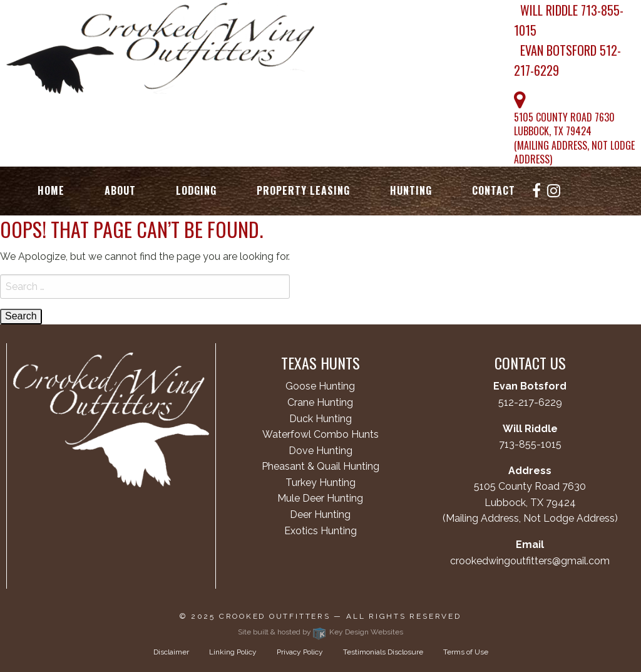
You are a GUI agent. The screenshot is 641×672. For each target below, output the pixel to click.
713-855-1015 (530, 444)
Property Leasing (303, 191)
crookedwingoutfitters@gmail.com (530, 561)
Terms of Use (466, 652)
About (120, 191)
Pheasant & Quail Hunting (320, 466)
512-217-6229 (530, 402)
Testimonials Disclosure (383, 652)
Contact (494, 191)
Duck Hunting (320, 419)
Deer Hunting (320, 514)
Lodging (196, 191)
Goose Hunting (320, 386)
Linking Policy (233, 652)
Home (51, 191)
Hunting (411, 191)
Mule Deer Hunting (320, 498)
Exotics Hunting (320, 531)
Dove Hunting (320, 451)
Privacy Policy (300, 652)
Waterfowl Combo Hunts (320, 434)
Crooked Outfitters (275, 616)
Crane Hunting (320, 402)
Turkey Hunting (320, 483)
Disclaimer (171, 652)
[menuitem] (51, 191)
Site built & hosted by (320, 632)
